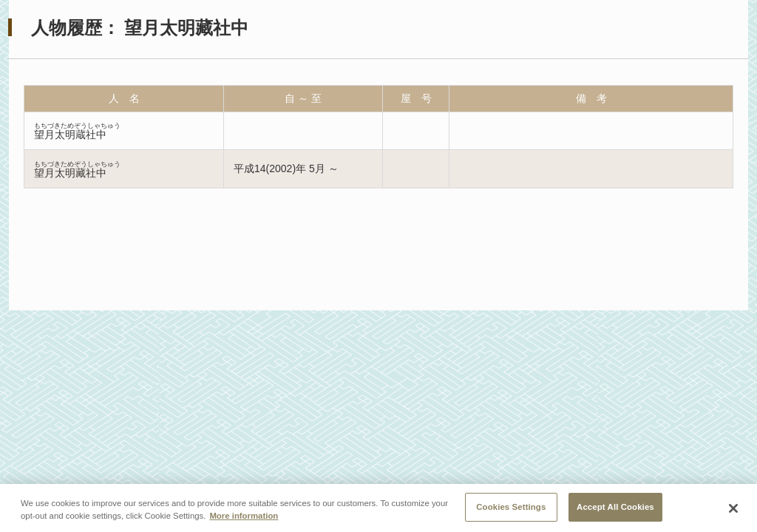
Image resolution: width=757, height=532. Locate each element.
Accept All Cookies (615, 509)
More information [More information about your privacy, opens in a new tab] (244, 518)
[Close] (733, 511)
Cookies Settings (511, 509)
